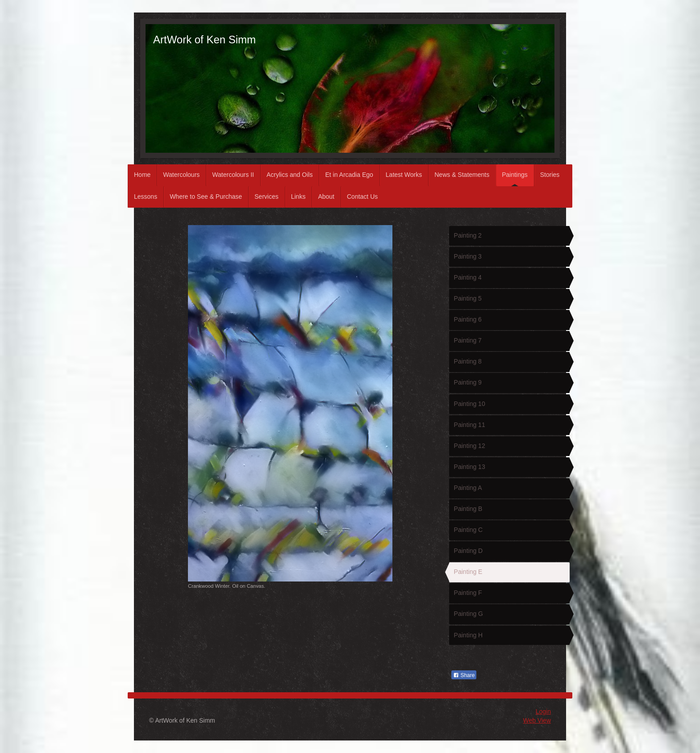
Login (543, 711)
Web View (537, 720)
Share (464, 675)
